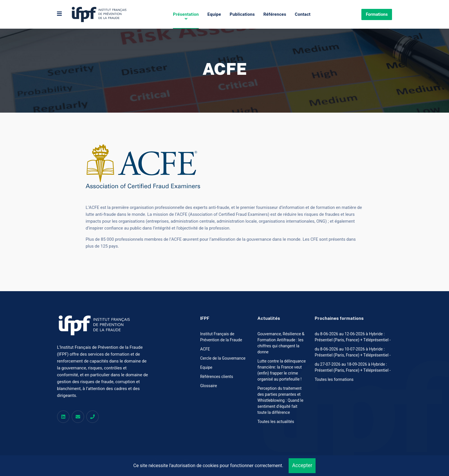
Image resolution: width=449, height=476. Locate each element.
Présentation (186, 14)
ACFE (205, 349)
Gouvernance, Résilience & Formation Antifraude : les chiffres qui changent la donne (281, 343)
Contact (303, 14)
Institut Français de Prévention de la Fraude (221, 337)
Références (275, 14)
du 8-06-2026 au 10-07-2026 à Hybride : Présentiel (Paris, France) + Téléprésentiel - (353, 352)
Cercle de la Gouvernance (223, 358)
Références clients (217, 377)
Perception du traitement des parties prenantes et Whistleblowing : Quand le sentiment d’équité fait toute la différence (280, 400)
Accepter (302, 466)
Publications (242, 14)
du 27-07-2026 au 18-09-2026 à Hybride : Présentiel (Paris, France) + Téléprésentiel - (353, 367)
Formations (377, 14)
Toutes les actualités (276, 422)
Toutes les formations (334, 380)
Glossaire (209, 386)
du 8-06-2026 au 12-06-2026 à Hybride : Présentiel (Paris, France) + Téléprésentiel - (353, 337)
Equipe (214, 14)
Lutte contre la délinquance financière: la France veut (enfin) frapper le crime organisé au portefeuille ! (282, 370)
